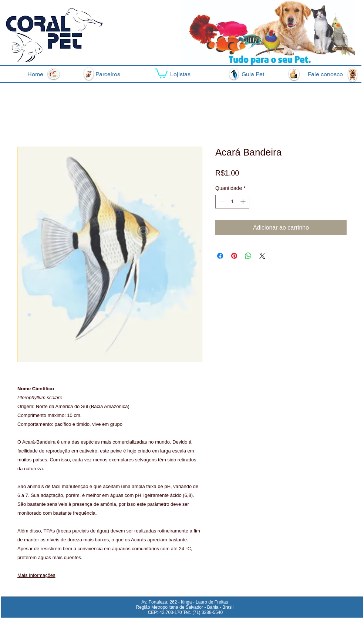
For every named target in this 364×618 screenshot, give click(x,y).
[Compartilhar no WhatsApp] (248, 256)
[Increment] (244, 202)
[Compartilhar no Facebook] (220, 256)
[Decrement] (221, 202)
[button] (161, 73)
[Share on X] (262, 256)
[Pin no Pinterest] (234, 256)
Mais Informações (36, 575)
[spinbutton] (232, 202)
